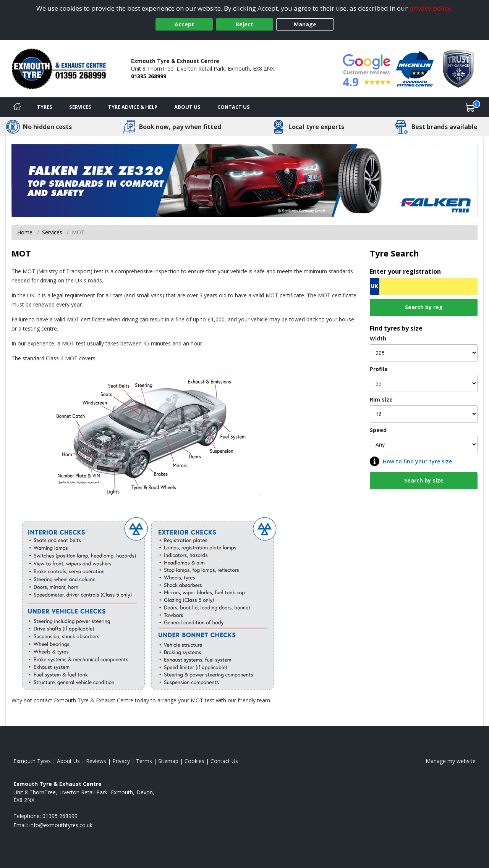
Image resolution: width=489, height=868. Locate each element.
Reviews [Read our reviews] (96, 761)
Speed (378, 430)
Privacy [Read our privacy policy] (121, 761)
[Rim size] (424, 414)
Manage (305, 24)
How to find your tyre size (417, 461)
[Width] (424, 353)
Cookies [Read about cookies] (194, 761)
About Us (187, 107)
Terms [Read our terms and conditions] (144, 761)
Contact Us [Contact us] (234, 107)
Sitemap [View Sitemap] (168, 761)
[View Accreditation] (415, 68)
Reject (244, 24)
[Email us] (61, 825)
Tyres (45, 107)
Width (378, 338)
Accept (184, 24)
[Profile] (424, 383)
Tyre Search (394, 253)
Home (25, 232)
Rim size (381, 399)
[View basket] (470, 107)
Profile (379, 369)
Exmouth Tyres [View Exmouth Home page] (32, 761)
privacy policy (430, 8)
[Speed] (424, 444)
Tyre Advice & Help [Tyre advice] (133, 107)
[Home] (17, 107)
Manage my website (451, 761)
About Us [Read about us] (68, 761)
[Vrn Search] (424, 286)
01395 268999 (149, 76)
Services (80, 107)
